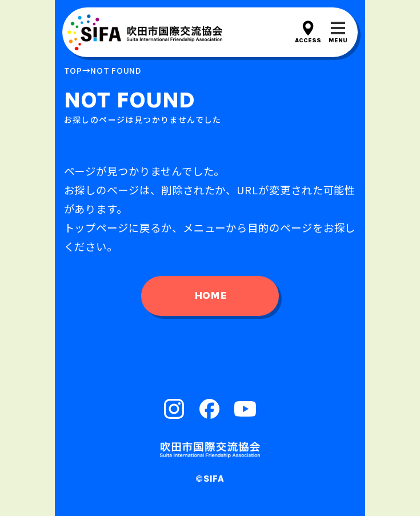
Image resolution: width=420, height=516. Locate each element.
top (73, 70)
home (210, 295)
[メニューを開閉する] (338, 32)
